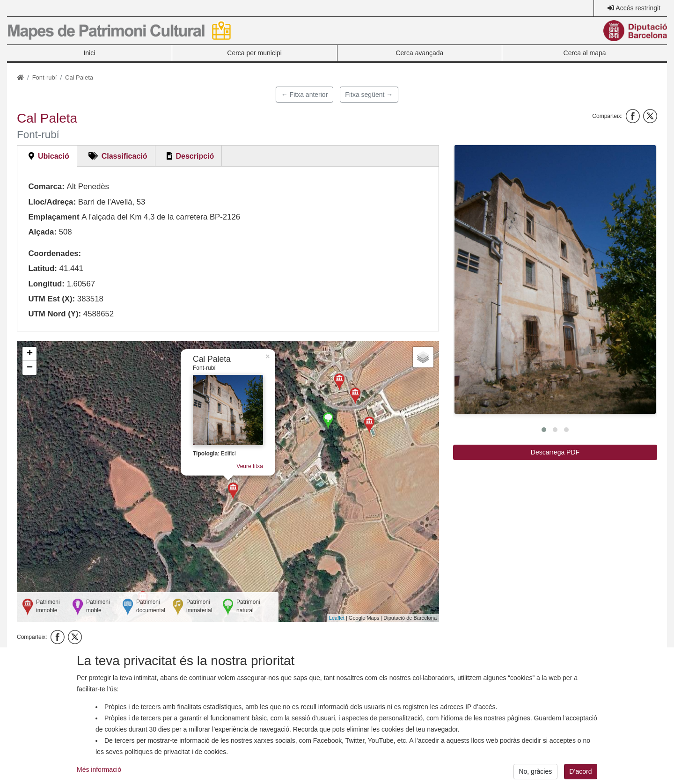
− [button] (30, 368)
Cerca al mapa (585, 53)
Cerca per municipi (254, 53)
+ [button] (30, 354)
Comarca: (46, 187)
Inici (89, 53)
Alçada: (42, 232)
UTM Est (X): (51, 299)
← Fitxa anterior (305, 95)
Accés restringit (638, 8)
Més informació (99, 777)
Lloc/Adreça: (52, 202)
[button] (555, 279)
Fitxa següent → (369, 95)
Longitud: (46, 284)
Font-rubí (45, 77)
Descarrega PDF (555, 452)
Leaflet (337, 618)
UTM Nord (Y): (55, 314)
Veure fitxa (250, 466)
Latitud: (43, 268)
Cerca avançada (419, 53)
